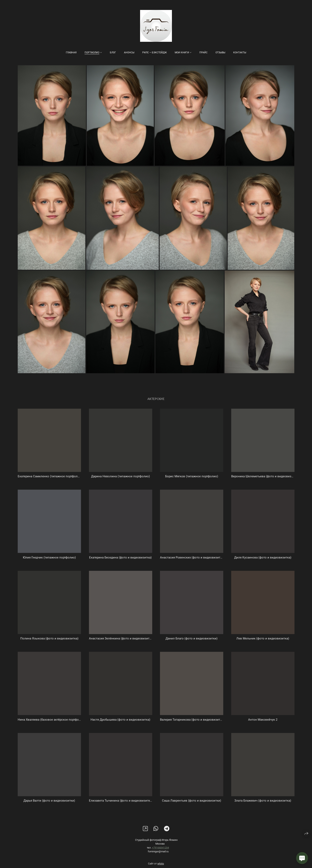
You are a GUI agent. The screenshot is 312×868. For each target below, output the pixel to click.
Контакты (240, 53)
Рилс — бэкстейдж (155, 53)
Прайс (203, 53)
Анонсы (129, 53)
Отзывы (220, 53)
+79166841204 (160, 851)
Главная (71, 53)
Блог (113, 53)
